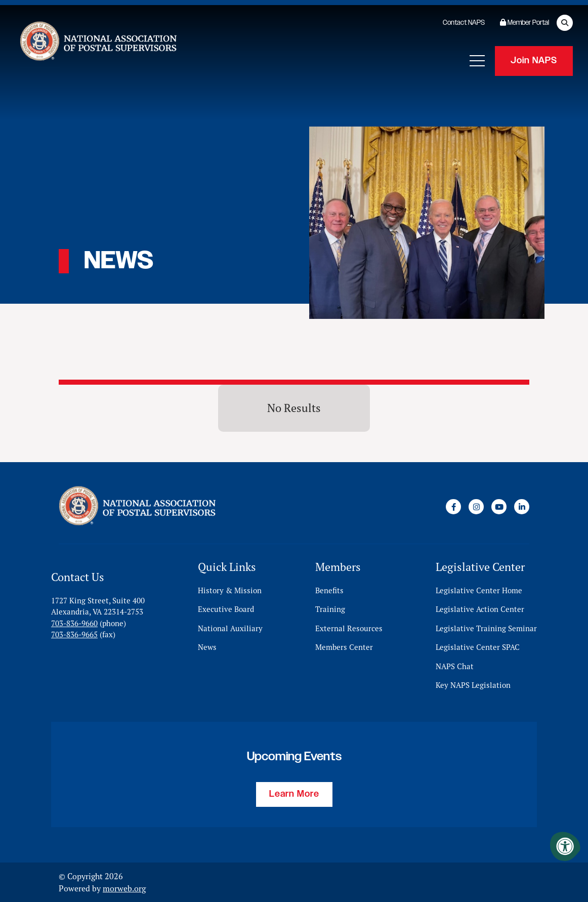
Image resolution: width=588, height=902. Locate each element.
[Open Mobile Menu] (477, 61)
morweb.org (124, 888)
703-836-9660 (74, 623)
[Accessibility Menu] (565, 846)
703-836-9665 (74, 634)
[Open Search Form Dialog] (565, 23)
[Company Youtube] (499, 507)
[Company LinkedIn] (522, 507)
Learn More (294, 794)
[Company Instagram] (476, 507)
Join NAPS (534, 61)
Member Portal (524, 23)
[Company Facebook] (453, 507)
